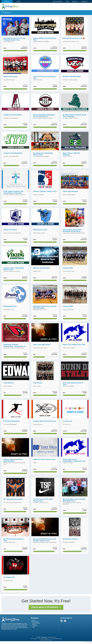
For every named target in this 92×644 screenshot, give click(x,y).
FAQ (33, 627)
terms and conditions (44, 639)
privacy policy (34, 639)
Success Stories (36, 623)
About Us (34, 624)
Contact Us (35, 626)
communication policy (56, 639)
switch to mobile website (46, 640)
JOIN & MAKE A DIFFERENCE (46, 607)
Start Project (35, 622)
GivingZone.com (52, 637)
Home (34, 620)
